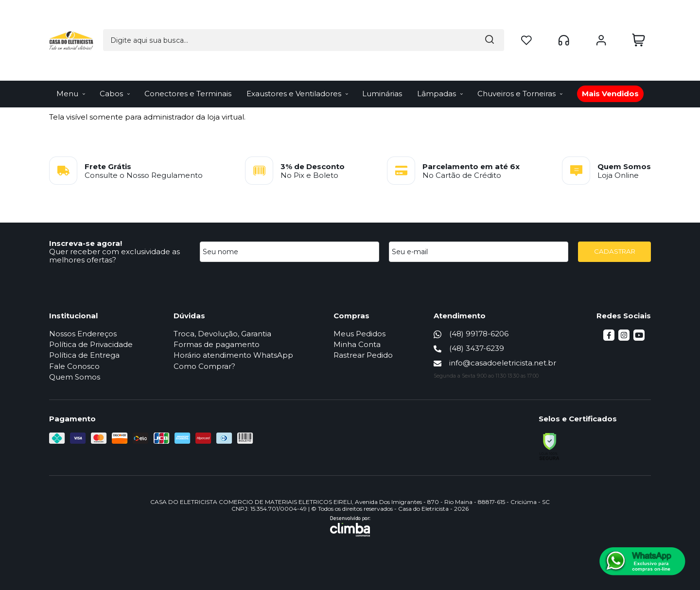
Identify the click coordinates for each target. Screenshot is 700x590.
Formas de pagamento (217, 344)
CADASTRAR (615, 251)
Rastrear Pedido (363, 355)
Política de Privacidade (91, 344)
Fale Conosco (74, 366)
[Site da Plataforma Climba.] (350, 526)
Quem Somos (75, 377)
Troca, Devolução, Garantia (222, 334)
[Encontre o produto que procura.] (409, 17)
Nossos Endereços (83, 334)
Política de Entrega (84, 355)
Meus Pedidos (359, 334)
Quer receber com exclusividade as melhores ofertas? (114, 256)
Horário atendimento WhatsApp (233, 355)
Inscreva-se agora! (86, 243)
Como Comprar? (204, 366)
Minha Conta (357, 344)
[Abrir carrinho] (639, 17)
